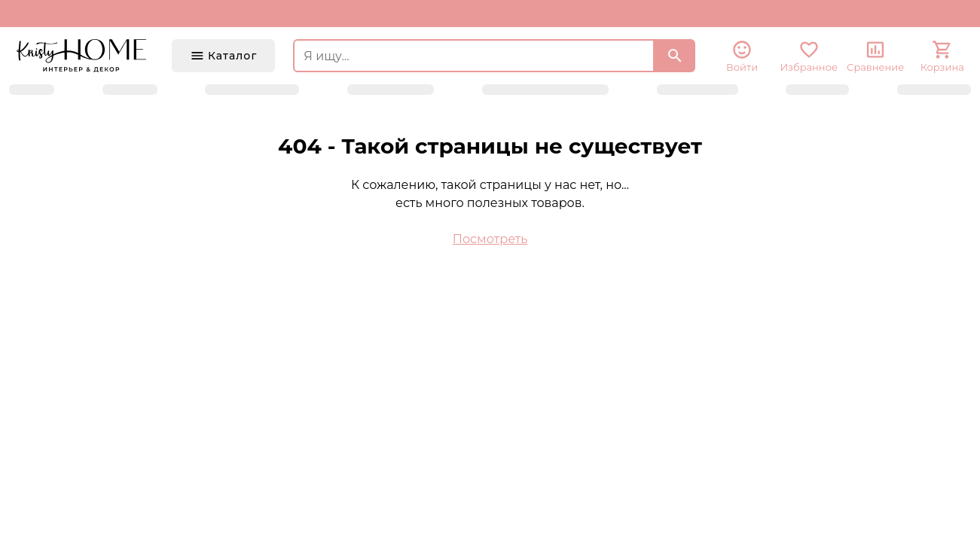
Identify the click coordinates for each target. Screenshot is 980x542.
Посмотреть (490, 239)
